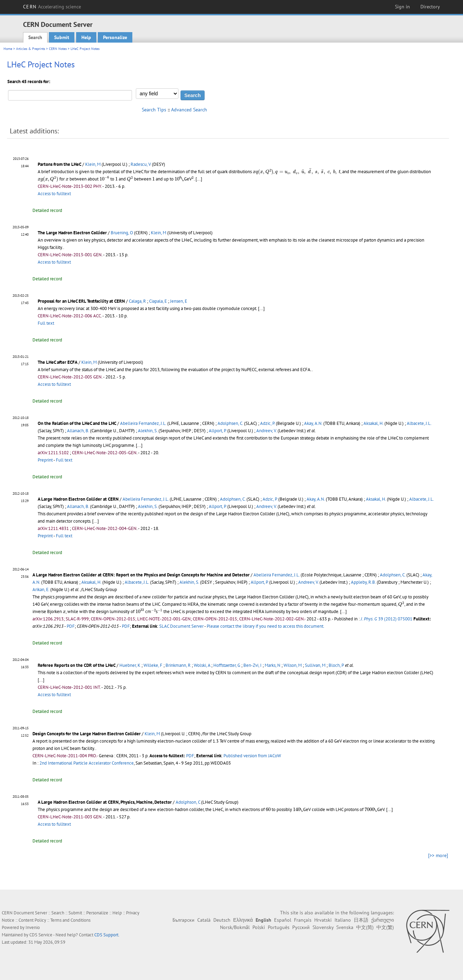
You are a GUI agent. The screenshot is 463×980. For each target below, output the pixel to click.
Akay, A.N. (313, 423)
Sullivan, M (315, 665)
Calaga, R (137, 301)
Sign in (402, 7)
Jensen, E (179, 301)
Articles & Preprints (31, 49)
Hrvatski (323, 920)
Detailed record (47, 210)
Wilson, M (293, 665)
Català (204, 920)
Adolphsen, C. (230, 423)
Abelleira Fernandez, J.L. (143, 423)
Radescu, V (141, 164)
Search (35, 37)
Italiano (343, 920)
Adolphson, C (188, 802)
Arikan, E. (41, 590)
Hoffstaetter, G (227, 665)
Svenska (345, 927)
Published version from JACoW (252, 756)
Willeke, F (153, 665)
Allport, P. (218, 431)
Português (279, 927)
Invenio (33, 927)
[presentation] (263, 172)
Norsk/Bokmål (235, 927)
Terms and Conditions (70, 920)
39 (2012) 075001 (387, 619)
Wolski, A (202, 665)
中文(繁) (385, 927)
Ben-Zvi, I (252, 665)
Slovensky (323, 927)
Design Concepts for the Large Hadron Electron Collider (87, 734)
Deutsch (222, 920)
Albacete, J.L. (419, 423)
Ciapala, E (158, 301)
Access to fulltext (54, 194)
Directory (430, 7)
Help (86, 37)
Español (283, 920)
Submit (62, 37)
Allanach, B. (78, 431)
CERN (52, 7)
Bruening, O (122, 233)
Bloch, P (336, 665)
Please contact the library (266, 626)
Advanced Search (189, 110)
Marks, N (273, 665)
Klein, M (93, 164)
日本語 (361, 920)
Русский (301, 927)
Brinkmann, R (178, 665)
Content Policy (32, 920)
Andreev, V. (266, 431)
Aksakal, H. (373, 423)
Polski (259, 927)
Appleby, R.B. (363, 582)
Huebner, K (130, 665)
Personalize (115, 37)
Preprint (45, 460)
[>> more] (438, 855)
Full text (46, 323)
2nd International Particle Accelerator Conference (87, 763)
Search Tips (154, 110)
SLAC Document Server (181, 626)
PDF (71, 626)
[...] (139, 445)
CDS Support (106, 935)
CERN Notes (58, 49)
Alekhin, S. (148, 431)
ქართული (383, 920)
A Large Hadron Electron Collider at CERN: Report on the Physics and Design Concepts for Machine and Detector (141, 575)
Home (8, 49)
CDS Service (41, 935)
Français (303, 920)
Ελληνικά (243, 920)
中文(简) (365, 927)
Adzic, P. (267, 423)
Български (183, 920)
